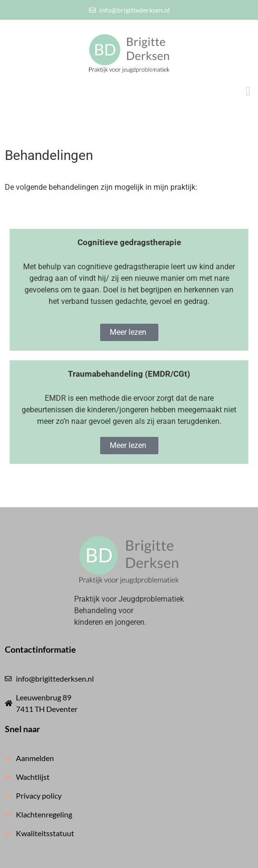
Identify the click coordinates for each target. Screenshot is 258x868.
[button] (248, 92)
